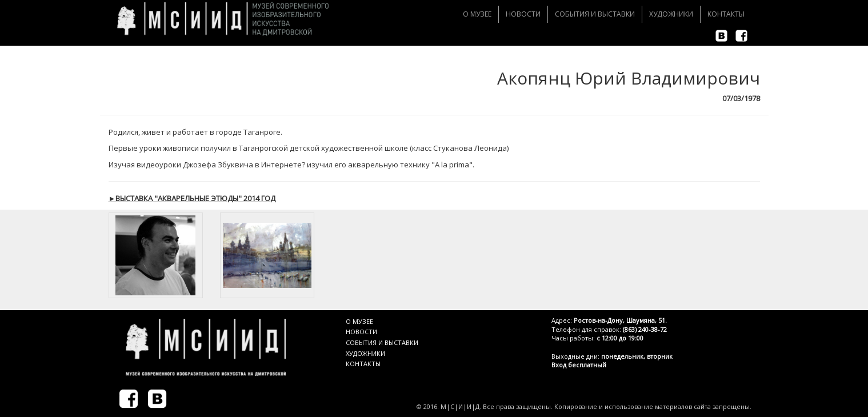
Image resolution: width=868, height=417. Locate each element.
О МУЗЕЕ (359, 321)
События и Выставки (595, 14)
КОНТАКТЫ (363, 364)
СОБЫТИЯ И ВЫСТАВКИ (382, 342)
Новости (523, 14)
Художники (671, 14)
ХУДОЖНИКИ (365, 353)
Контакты (726, 14)
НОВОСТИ (361, 332)
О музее (477, 14)
